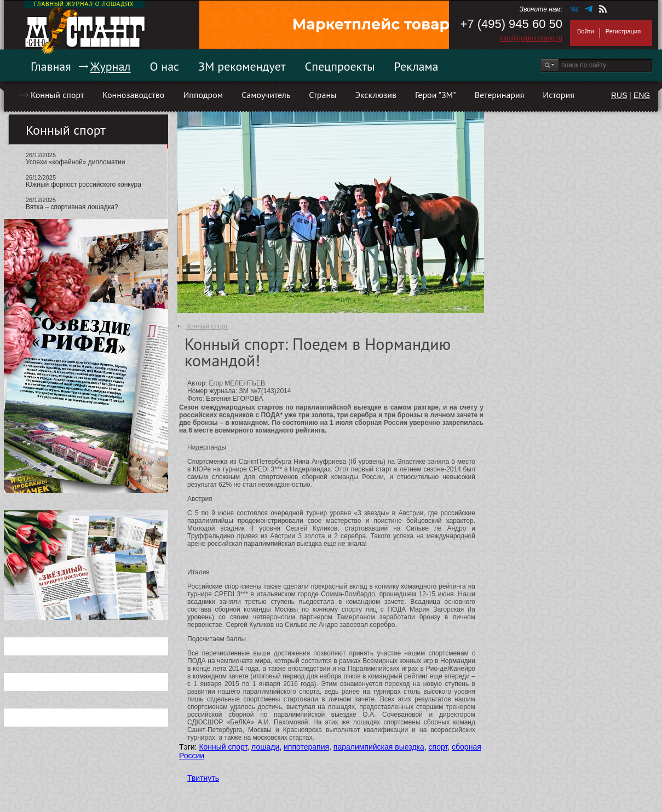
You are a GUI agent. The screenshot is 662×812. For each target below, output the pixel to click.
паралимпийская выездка (379, 747)
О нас (164, 66)
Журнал (111, 66)
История (559, 95)
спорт (438, 747)
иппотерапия (306, 747)
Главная (51, 66)
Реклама (416, 66)
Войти (586, 31)
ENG (642, 95)
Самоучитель (266, 95)
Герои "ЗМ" (436, 95)
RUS (619, 95)
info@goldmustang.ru (531, 38)
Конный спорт (57, 95)
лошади (265, 747)
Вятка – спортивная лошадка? (72, 207)
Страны (323, 95)
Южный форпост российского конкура (84, 185)
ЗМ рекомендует (242, 66)
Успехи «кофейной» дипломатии (75, 162)
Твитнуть (203, 778)
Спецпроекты (340, 66)
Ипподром (203, 95)
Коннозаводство (133, 95)
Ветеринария (500, 95)
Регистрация (623, 31)
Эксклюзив (376, 95)
